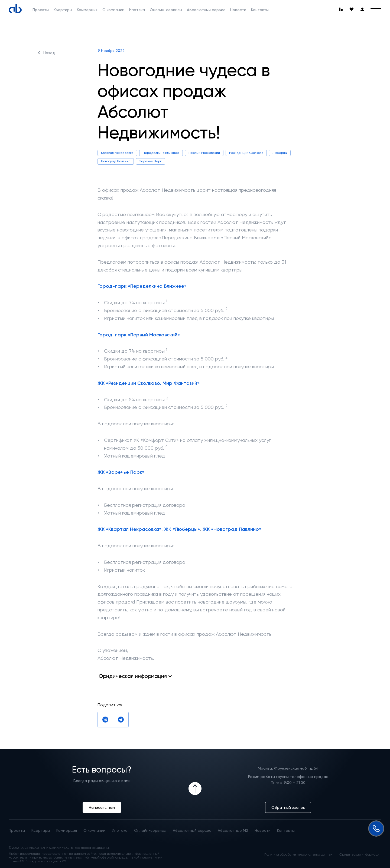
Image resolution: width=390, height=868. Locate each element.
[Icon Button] (195, 789)
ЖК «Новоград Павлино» (232, 529)
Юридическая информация (360, 855)
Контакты (260, 10)
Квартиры (63, 10)
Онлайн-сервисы (166, 10)
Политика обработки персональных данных (298, 855)
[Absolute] (15, 9)
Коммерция (87, 10)
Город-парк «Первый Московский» (139, 335)
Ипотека (137, 10)
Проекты (41, 10)
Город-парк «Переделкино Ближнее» (142, 286)
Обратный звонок (288, 807)
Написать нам (102, 807)
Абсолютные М (233, 830)
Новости (238, 10)
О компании (113, 10)
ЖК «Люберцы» (182, 529)
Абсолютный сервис (206, 10)
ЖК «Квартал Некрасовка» (129, 529)
